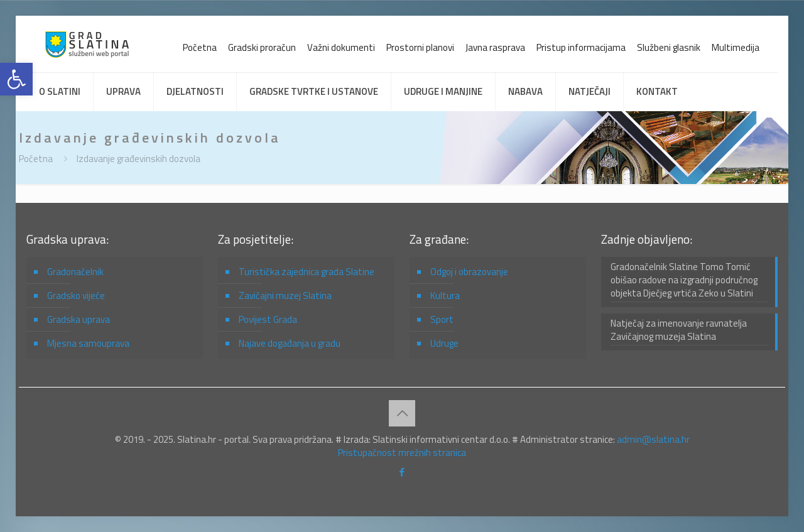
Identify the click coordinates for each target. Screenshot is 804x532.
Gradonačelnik (75, 272)
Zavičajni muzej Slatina (285, 296)
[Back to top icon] (402, 413)
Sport (442, 319)
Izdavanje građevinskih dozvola (139, 159)
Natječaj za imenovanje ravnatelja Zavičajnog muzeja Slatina (679, 330)
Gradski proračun (262, 47)
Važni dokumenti (341, 47)
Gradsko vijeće (76, 296)
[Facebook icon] (402, 472)
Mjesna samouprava (88, 343)
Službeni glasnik (669, 47)
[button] (16, 79)
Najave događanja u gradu (290, 343)
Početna (200, 47)
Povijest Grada (268, 319)
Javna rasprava (495, 47)
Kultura (445, 296)
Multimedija (736, 47)
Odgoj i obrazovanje (469, 272)
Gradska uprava (79, 319)
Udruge (444, 343)
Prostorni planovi (420, 47)
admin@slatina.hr (653, 439)
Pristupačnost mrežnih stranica (402, 453)
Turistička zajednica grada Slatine (307, 272)
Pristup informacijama (581, 47)
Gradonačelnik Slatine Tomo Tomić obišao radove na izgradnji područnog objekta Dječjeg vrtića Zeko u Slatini (684, 280)
